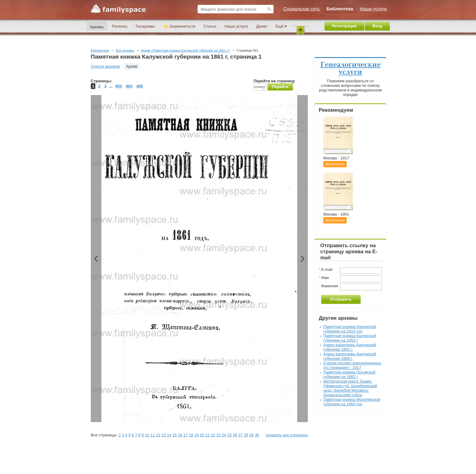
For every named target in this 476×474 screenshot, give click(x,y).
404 (129, 86)
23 (218, 435)
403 (119, 86)
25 (229, 435)
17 (185, 435)
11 (152, 435)
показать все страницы (287, 435)
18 (191, 435)
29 (251, 435)
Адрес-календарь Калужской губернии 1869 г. (350, 356)
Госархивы (145, 26)
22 (213, 435)
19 (196, 435)
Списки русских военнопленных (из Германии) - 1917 (352, 365)
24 (224, 435)
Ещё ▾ (281, 26)
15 (175, 435)
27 (240, 435)
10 (147, 435)
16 (180, 435)
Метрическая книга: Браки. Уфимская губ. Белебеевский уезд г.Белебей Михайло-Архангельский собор (350, 388)
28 (246, 435)
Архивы (97, 27)
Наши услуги (236, 26)
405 (140, 86)
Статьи (210, 26)
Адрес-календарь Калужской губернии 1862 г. (350, 347)
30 (257, 435)
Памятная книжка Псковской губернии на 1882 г (349, 374)
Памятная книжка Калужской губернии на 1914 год (350, 329)
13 (164, 435)
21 (207, 435)
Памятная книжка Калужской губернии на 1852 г (350, 338)
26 (235, 435)
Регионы (120, 26)
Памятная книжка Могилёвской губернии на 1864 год (352, 402)
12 (158, 435)
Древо (262, 26)
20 (202, 435)
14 (169, 435)
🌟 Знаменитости (179, 26)
